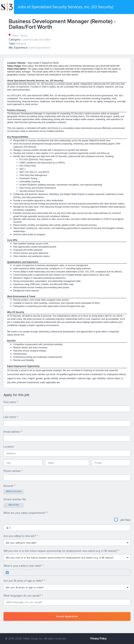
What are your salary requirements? (25, 513)
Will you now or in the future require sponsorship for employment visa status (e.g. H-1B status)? (60, 551)
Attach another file (15, 499)
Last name (10, 417)
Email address (12, 432)
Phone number (12, 471)
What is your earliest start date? (23, 566)
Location (9, 447)
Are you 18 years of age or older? (23, 581)
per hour (122, 520)
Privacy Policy (98, 639)
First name (10, 402)
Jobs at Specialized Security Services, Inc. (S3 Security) (65, 7)
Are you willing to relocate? (20, 536)
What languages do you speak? (22, 596)
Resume (8, 486)
